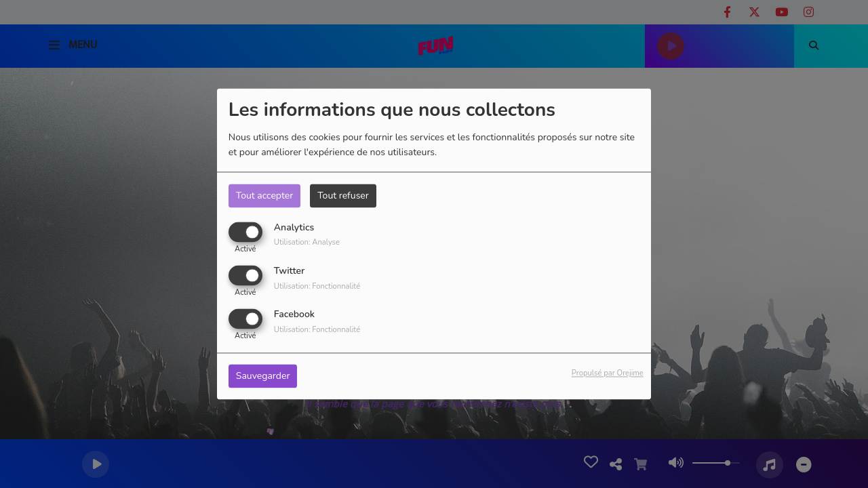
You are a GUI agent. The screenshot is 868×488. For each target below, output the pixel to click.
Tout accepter (264, 196)
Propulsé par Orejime (608, 374)
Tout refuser (343, 196)
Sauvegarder (263, 377)
